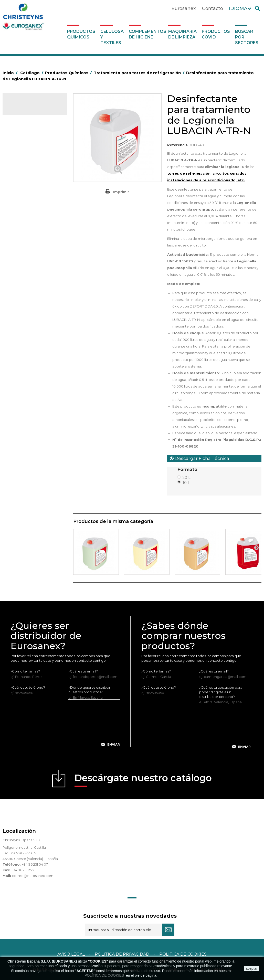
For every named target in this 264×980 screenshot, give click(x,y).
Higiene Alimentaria (29, 175)
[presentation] (65, 727)
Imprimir (121, 192)
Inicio (11, 73)
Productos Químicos (81, 34)
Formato (188, 469)
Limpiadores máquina (30, 301)
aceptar (252, 968)
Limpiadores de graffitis (32, 285)
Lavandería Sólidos (28, 222)
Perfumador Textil (27, 238)
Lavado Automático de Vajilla (31, 250)
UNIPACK (20, 372)
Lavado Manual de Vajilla (33, 262)
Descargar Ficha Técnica (199, 458)
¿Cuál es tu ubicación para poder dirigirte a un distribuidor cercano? (221, 692)
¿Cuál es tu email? (83, 671)
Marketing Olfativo (28, 127)
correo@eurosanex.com (33, 876)
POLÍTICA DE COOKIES (105, 975)
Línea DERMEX (25, 309)
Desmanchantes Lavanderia (36, 206)
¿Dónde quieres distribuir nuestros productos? (89, 690)
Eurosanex (184, 8)
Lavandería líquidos (28, 214)
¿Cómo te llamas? (25, 671)
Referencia (177, 145)
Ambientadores (25, 135)
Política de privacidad (122, 954)
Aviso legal (71, 954)
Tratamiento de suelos (31, 349)
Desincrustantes (26, 167)
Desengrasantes (26, 159)
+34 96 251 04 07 (35, 864)
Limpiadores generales (31, 293)
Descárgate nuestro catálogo (143, 780)
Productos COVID (216, 34)
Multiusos (20, 333)
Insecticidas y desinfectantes (23, 194)
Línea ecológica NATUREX (34, 317)
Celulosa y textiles (112, 37)
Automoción (23, 143)
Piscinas (19, 341)
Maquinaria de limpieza (182, 34)
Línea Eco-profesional (30, 325)
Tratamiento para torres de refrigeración (34, 361)
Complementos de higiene (147, 34)
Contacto (213, 8)
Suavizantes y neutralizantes (36, 230)
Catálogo (27, 108)
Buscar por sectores (247, 37)
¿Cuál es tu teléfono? (28, 687)
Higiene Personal (27, 183)
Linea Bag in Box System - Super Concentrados (33, 273)
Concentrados (24, 151)
